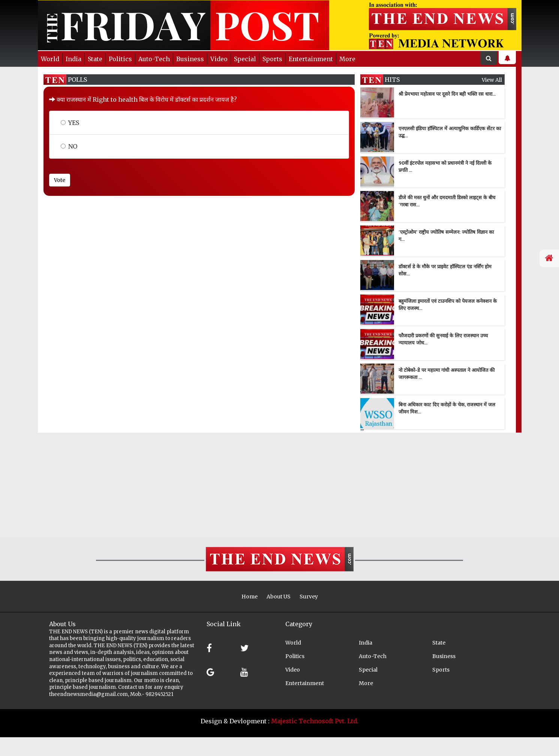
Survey (309, 597)
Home (250, 597)
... (362, 428)
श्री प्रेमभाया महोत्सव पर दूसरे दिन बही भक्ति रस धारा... (447, 94)
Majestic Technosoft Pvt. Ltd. (315, 721)
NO (69, 146)
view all (492, 80)
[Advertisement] (225, 485)
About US (279, 597)
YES (70, 123)
